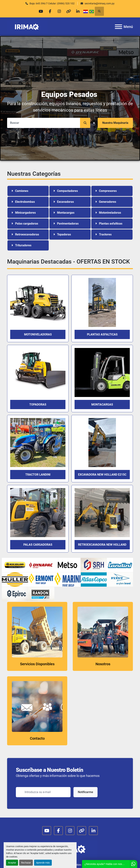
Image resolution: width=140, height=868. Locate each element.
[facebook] (50, 11)
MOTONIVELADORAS (38, 334)
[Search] (49, 123)
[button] (85, 123)
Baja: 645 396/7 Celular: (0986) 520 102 (52, 3)
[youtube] (41, 11)
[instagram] (59, 11)
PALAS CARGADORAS (38, 545)
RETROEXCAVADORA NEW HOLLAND (102, 545)
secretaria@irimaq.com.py (100, 3)
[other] (69, 11)
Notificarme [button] (85, 792)
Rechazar (26, 863)
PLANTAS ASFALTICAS (102, 334)
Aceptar (12, 863)
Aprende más (43, 863)
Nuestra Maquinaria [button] (115, 123)
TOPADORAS (38, 405)
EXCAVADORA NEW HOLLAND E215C (102, 475)
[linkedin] (78, 11)
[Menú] (118, 27)
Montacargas (102, 405)
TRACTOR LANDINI (38, 475)
